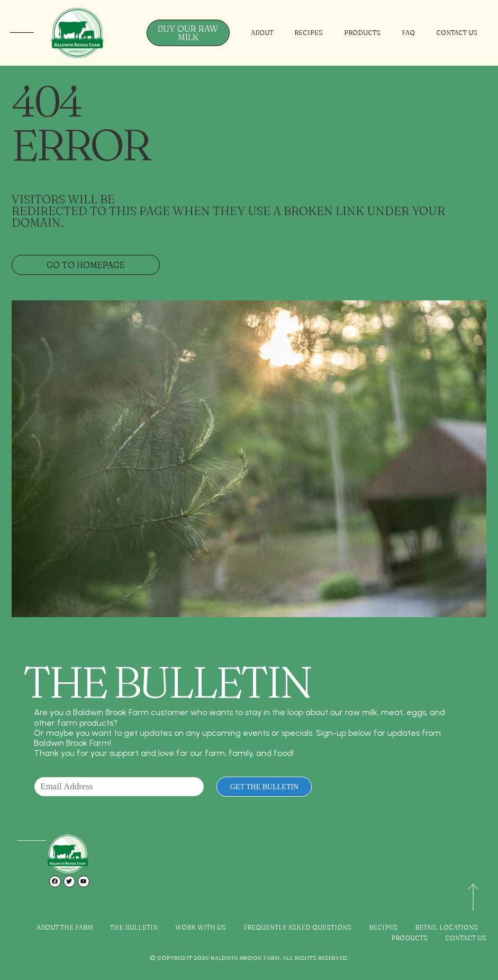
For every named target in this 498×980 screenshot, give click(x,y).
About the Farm (65, 927)
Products (362, 33)
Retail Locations (446, 927)
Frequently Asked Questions (297, 927)
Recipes (309, 33)
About (262, 33)
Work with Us (201, 927)
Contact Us (457, 33)
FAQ (408, 33)
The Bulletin (134, 927)
